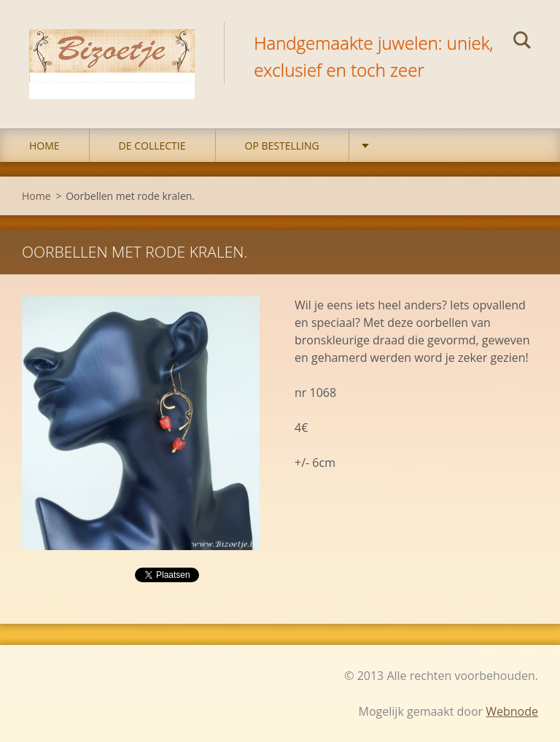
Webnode (512, 711)
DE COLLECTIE (152, 146)
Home (44, 146)
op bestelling (282, 146)
